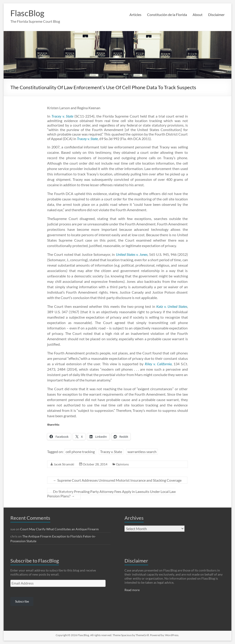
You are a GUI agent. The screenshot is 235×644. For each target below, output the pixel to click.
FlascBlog (27, 13)
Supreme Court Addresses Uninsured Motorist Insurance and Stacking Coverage (117, 480)
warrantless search (142, 452)
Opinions (122, 464)
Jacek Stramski (64, 464)
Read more (132, 590)
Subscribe (22, 601)
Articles (135, 15)
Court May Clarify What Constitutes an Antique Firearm (59, 529)
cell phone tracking (80, 452)
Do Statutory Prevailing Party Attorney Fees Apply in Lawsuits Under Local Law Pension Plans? (111, 494)
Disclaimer (216, 15)
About (198, 15)
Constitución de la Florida (167, 15)
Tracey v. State (111, 452)
